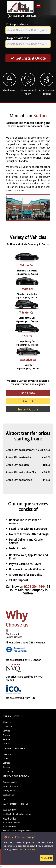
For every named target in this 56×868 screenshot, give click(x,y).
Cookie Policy (9, 795)
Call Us (28, 401)
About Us (7, 722)
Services (6, 731)
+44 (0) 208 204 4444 (24, 16)
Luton (5, 759)
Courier (6, 744)
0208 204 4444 (35, 587)
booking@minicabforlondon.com (17, 814)
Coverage (7, 735)
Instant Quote (28, 409)
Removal (7, 739)
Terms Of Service (10, 786)
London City (8, 771)
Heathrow (7, 754)
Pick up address (17, 24)
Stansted (7, 767)
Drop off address (18, 38)
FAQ (5, 799)
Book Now (28, 393)
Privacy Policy (9, 791)
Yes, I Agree (47, 858)
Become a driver (10, 782)
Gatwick (6, 763)
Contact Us (7, 726)
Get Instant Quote (28, 58)
